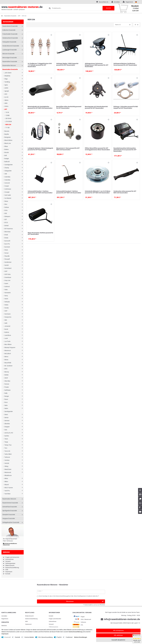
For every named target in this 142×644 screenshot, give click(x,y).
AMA (6, 103)
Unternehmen (9, 559)
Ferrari (6, 253)
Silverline (7, 424)
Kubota (7, 332)
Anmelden (4, 616)
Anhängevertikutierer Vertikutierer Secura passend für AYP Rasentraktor (125, 64)
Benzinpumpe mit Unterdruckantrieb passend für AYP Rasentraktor (96, 107)
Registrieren (5, 619)
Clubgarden (8, 171)
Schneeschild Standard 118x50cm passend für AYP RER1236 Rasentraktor (69, 192)
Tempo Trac (8, 445)
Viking (6, 466)
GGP (6, 271)
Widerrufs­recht (29, 616)
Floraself (7, 259)
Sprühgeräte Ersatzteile (10, 511)
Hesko (6, 305)
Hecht (6, 299)
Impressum (9, 572)
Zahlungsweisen (10, 563)
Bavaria (7, 131)
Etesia (6, 238)
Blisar (6, 146)
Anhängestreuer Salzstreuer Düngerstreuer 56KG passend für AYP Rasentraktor (97, 65)
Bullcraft (7, 162)
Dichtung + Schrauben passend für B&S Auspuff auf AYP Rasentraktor (126, 107)
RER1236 (8, 125)
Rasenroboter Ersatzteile (10, 26)
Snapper (7, 427)
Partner (7, 384)
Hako (6, 290)
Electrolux (7, 232)
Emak (6, 235)
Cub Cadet (8, 195)
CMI (6, 174)
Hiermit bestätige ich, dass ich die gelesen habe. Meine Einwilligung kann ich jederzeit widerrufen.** (69, 596)
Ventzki (7, 463)
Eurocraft (7, 241)
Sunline (7, 436)
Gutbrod (7, 287)
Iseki (6, 323)
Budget (7, 159)
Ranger (7, 396)
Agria (6, 85)
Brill (6, 155)
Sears (6, 414)
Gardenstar (8, 262)
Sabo (6, 405)
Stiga (6, 79)
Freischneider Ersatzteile (10, 34)
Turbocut (7, 457)
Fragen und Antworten (12, 557)
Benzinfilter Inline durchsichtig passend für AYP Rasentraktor (69, 107)
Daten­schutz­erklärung (31, 619)
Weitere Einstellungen (81, 637)
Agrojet (7, 91)
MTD (6, 369)
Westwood (8, 472)
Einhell (6, 226)
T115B (7, 128)
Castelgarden (9, 165)
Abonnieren (85, 601)
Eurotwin (7, 247)
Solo (6, 430)
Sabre (6, 408)
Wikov (6, 482)
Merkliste (4, 626)
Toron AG (7, 451)
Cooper (7, 186)
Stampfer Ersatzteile (9, 515)
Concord (7, 183)
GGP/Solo (7, 274)
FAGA (6, 250)
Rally (6, 393)
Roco (6, 402)
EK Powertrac (9, 229)
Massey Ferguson (10, 347)
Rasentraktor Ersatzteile (10, 16)
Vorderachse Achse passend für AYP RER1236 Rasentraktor (125, 192)
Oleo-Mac (7, 381)
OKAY (6, 378)
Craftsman (8, 189)
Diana (6, 201)
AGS (6, 94)
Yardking (7, 82)
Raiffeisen (7, 390)
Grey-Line (7, 280)
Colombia (7, 177)
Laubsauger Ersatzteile (10, 50)
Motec (6, 360)
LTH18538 (9, 121)
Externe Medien (29, 637)
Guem (6, 283)
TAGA (6, 439)
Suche (108, 8)
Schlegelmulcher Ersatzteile (11, 522)
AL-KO (6, 97)
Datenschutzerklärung (12, 568)
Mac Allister (8, 344)
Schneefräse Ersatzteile (10, 507)
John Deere (8, 73)
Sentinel (7, 421)
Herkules (7, 302)
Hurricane (7, 314)
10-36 (7, 112)
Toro (6, 448)
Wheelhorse (8, 475)
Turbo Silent (8, 454)
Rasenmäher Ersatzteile (10, 62)
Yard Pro (7, 491)
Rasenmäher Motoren (9, 65)
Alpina (6, 100)
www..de (22, 8)
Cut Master (8, 198)
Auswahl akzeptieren (118, 640)
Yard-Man (7, 494)
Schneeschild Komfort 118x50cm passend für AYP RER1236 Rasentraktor (40, 192)
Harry (6, 296)
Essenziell (8, 637)
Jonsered (7, 326)
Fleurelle (7, 256)
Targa (6, 442)
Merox (6, 357)
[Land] (136, 2)
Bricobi (7, 152)
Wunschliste (51, 35)
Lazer (6, 338)
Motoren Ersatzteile (8, 54)
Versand (8, 561)
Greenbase (8, 277)
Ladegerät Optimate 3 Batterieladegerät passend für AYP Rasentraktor (40, 149)
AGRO (6, 88)
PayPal (59, 637)
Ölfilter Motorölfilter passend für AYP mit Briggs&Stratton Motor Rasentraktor (97, 149)
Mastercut (8, 351)
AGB (7, 570)
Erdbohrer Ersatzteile (9, 30)
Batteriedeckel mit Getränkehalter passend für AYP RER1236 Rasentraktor (40, 107)
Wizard (7, 485)
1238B (7, 115)
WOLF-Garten (9, 488)
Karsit (6, 329)
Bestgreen (8, 137)
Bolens (7, 149)
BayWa (7, 134)
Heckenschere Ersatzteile (10, 38)
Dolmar (7, 207)
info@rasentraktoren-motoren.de (10, 544)
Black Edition (8, 140)
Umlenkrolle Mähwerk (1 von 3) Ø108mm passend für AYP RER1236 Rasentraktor (98, 192)
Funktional (69, 637)
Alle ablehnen (118, 635)
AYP (19, 16)
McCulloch (8, 354)
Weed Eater (8, 469)
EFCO (6, 223)
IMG (6, 320)
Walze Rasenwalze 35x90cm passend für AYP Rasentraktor (40, 233)
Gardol (7, 265)
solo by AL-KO (9, 433)
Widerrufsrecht (10, 565)
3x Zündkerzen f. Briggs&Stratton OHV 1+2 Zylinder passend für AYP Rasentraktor (40, 65)
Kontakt (8, 574)
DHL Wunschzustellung (45, 637)
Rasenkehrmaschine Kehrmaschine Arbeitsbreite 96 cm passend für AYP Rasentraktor (125, 150)
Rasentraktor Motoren (9, 499)
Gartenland (8, 268)
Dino (6, 204)
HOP (6, 311)
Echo (6, 210)
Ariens (6, 106)
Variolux (7, 460)
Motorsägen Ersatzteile (10, 58)
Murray (7, 372)
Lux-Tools (7, 341)
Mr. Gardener (8, 366)
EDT (6, 219)
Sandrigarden (9, 411)
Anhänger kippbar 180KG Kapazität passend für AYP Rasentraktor (67, 64)
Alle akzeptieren (118, 631)
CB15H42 (8, 118)
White (6, 478)
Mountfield (8, 363)
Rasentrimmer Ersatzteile (10, 503)
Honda (7, 308)
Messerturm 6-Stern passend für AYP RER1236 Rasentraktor (68, 149)
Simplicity (7, 76)
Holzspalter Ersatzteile (9, 42)
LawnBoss (8, 335)
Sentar (6, 418)
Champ (7, 168)
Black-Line (8, 143)
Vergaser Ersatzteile (9, 518)
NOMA (6, 375)
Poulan (7, 387)
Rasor (6, 399)
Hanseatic (8, 293)
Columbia (7, 180)
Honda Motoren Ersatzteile (11, 46)
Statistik (18, 637)
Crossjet (7, 192)
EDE (6, 213)
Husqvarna (8, 317)
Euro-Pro (7, 244)
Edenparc (7, 216)
